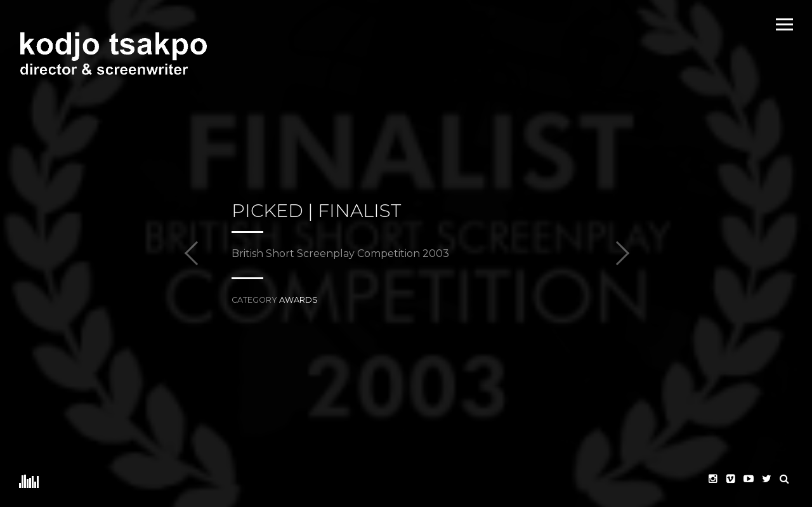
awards (298, 300)
